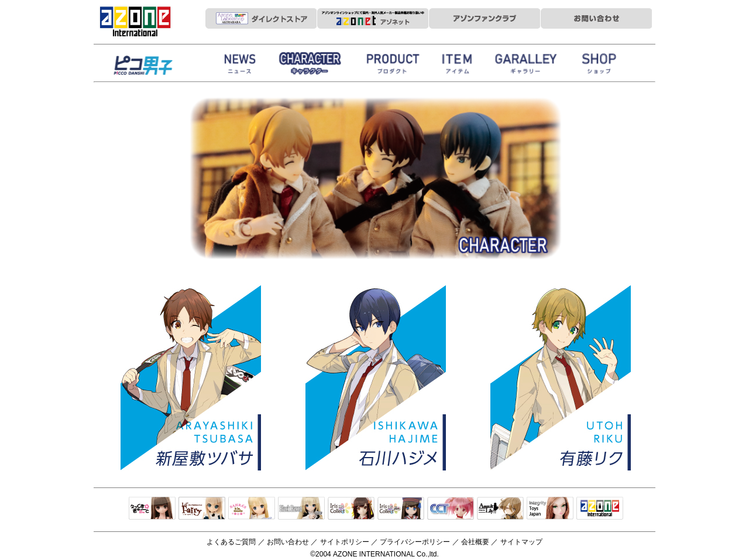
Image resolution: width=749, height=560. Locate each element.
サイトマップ (521, 542)
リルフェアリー (202, 509)
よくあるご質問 (231, 542)
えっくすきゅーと (152, 509)
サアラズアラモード (252, 509)
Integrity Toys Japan (550, 509)
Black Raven (301, 509)
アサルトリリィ (500, 509)
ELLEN (401, 509)
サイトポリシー (345, 542)
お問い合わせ (288, 542)
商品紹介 (392, 66)
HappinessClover (158, 66)
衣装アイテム (459, 66)
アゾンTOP (600, 509)
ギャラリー (527, 66)
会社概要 (475, 542)
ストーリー (310, 66)
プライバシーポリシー (415, 542)
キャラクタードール (451, 509)
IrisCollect (351, 509)
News (240, 66)
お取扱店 (600, 66)
